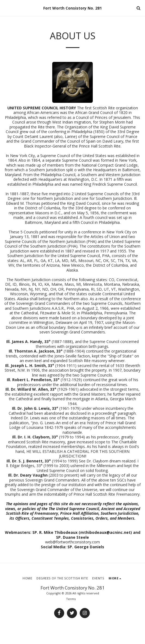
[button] (6, 8)
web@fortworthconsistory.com (72, 542)
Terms (71, 599)
